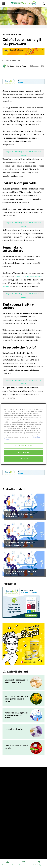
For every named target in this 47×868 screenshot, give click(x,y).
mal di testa (21, 276)
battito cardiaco (35, 276)
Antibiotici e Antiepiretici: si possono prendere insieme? (16, 715)
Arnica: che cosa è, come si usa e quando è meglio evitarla (16, 699)
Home (4, 12)
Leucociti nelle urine (14, 729)
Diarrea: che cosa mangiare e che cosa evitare (17, 681)
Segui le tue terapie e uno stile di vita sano (23, 153)
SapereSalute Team (18, 66)
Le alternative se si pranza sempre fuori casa (19, 544)
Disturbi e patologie (16, 12)
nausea (6, 286)
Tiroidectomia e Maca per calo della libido (21, 572)
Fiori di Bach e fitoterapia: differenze (19, 515)
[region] (23, 434)
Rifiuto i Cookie (23, 452)
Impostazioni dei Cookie (23, 446)
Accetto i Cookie (23, 459)
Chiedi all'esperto (14, 509)
